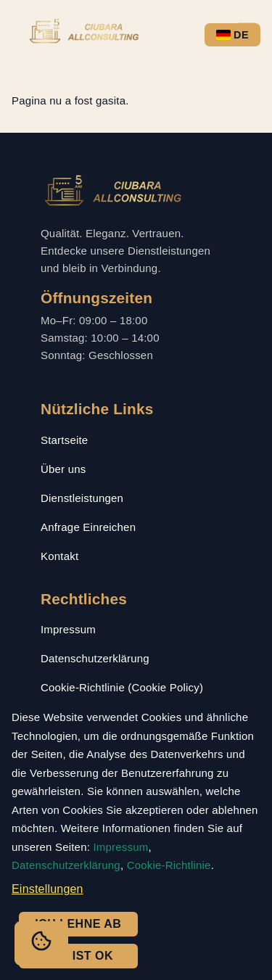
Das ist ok (78, 956)
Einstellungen (48, 889)
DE (233, 35)
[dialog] (136, 840)
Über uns (63, 469)
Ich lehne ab (78, 924)
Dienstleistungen (82, 498)
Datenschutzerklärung (95, 658)
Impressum (68, 629)
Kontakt (59, 556)
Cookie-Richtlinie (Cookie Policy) (122, 687)
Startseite (64, 440)
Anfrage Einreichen (88, 527)
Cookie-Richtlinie (169, 865)
